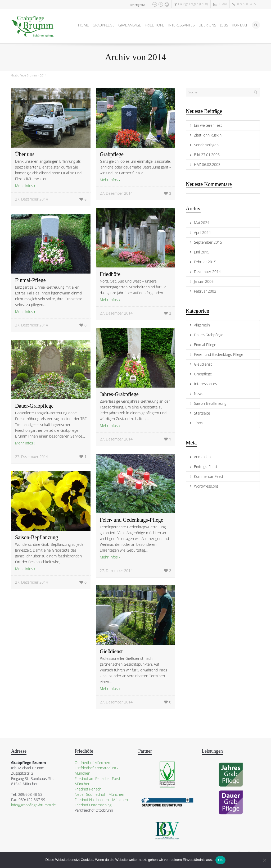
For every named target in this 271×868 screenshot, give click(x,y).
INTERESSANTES (181, 25)
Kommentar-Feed (208, 476)
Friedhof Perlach (88, 789)
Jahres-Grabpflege (119, 394)
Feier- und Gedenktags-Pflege (132, 520)
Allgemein (202, 325)
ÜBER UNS (207, 25)
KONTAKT (240, 25)
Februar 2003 (205, 291)
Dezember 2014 (207, 272)
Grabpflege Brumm (24, 75)
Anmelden (202, 457)
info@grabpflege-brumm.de (33, 805)
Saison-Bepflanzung (37, 537)
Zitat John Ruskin (208, 135)
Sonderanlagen (206, 145)
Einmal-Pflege (30, 280)
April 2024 (202, 232)
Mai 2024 (202, 223)
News (199, 394)
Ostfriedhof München (92, 763)
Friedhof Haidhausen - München (101, 800)
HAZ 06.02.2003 (207, 164)
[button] (155, 4)
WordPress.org (206, 486)
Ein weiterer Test (208, 125)
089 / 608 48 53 (245, 4)
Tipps (198, 423)
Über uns (25, 154)
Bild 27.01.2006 (207, 155)
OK (221, 860)
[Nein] (264, 860)
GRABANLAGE (130, 25)
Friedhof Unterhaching (93, 805)
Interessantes (205, 384)
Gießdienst (111, 651)
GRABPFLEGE (104, 25)
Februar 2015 (205, 262)
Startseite (202, 413)
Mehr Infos (24, 186)
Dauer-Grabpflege (34, 406)
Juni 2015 (202, 252)
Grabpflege (112, 154)
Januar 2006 (204, 281)
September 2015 (208, 242)
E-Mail (220, 4)
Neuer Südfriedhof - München (99, 794)
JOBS (224, 25)
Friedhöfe (110, 274)
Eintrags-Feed (205, 467)
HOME (83, 25)
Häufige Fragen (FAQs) (191, 4)
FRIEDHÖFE (154, 25)
